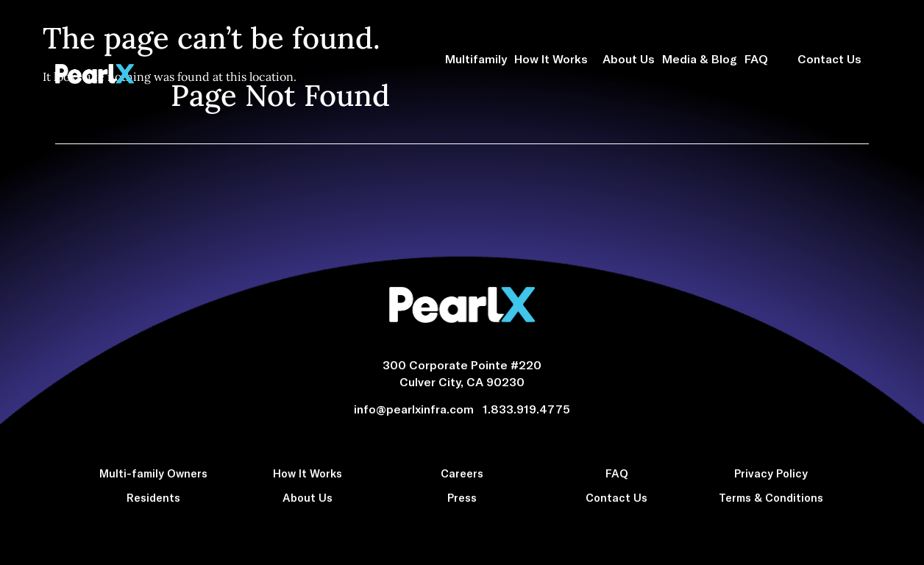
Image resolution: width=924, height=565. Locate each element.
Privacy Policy (771, 473)
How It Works (555, 59)
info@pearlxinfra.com (417, 409)
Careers (462, 473)
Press (462, 497)
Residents (153, 497)
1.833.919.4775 (526, 409)
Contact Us (833, 59)
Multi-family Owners (153, 473)
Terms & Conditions (771, 497)
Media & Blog (700, 58)
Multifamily (476, 58)
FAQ (760, 59)
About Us (629, 58)
